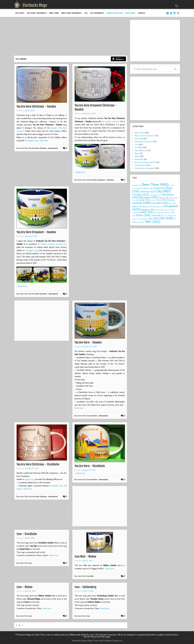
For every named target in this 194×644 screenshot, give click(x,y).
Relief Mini (139, 159)
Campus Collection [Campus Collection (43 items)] (144, 188)
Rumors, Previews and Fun (145, 162)
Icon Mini (90, 576)
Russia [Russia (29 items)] (157, 213)
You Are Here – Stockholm (90, 466)
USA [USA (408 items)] (166, 218)
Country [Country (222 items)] (141, 194)
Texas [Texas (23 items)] (164, 216)
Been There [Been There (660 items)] (155, 184)
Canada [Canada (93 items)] (159, 188)
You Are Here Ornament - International (43, 294)
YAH (86, 13)
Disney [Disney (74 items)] (164, 198)
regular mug (30, 479)
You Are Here (140, 165)
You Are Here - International (97, 416)
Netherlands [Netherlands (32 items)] (158, 207)
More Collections (115, 13)
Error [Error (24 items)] (135, 200)
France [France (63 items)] (161, 200)
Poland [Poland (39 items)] (159, 210)
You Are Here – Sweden (88, 342)
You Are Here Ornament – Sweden (36, 232)
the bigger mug (32, 250)
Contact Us (118, 641)
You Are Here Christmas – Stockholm (38, 464)
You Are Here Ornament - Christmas (100, 180)
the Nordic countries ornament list (52, 244)
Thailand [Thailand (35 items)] (172, 216)
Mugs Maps (130, 13)
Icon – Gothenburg (85, 587)
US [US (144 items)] (154, 218)
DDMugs (141, 13)
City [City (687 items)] (163, 191)
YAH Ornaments (97, 13)
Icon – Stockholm (27, 534)
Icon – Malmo (24, 587)
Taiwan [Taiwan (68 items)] (156, 215)
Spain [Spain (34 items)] (164, 212)
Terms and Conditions (103, 641)
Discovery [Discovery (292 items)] (148, 197)
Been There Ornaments (72, 13)
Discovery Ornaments (37, 13)
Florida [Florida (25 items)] (153, 200)
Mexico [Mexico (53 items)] (147, 206)
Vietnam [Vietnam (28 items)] (140, 222)
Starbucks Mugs (35, 5)
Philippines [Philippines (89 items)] (147, 210)
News (137, 153)
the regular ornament (110, 121)
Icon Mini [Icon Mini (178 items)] (159, 203)
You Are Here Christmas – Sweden (36, 106)
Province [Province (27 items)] (168, 210)
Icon (30, 563)
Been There (54, 13)
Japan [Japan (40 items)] (172, 203)
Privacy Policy (87, 641)
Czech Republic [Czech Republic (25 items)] (155, 195)
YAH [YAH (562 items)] (152, 222)
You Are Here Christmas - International (43, 148)
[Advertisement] (71, 37)
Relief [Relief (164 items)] (147, 212)
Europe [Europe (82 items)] (144, 200)
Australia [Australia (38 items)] (137, 185)
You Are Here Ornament (145, 168)
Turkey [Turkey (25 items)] (135, 219)
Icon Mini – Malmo (85, 557)
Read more (44, 140)
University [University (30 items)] (144, 219)
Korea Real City (141, 150)
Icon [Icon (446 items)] (144, 203)
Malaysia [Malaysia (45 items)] (137, 207)
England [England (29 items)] (173, 198)
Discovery (20, 13)
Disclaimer (76, 641)
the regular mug (31, 140)
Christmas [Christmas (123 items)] (147, 191)
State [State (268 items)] (143, 215)
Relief (137, 156)
